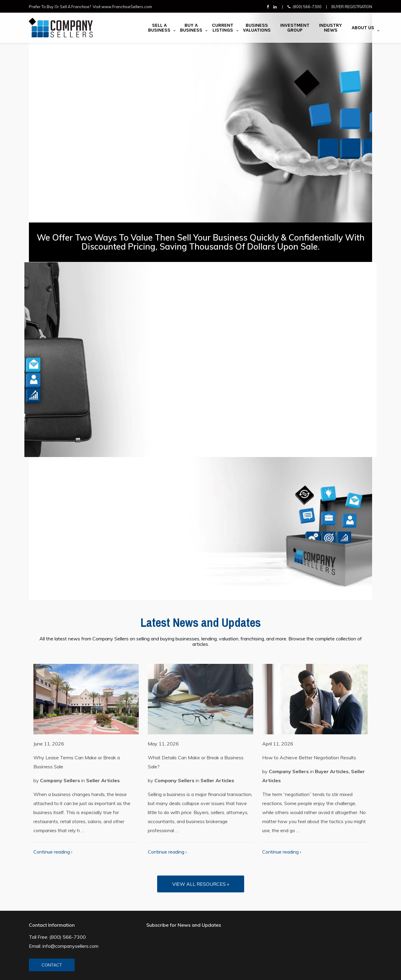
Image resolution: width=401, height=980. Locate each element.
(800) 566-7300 (307, 7)
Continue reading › (53, 852)
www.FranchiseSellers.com (127, 7)
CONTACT (52, 965)
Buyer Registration (352, 7)
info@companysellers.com (70, 946)
